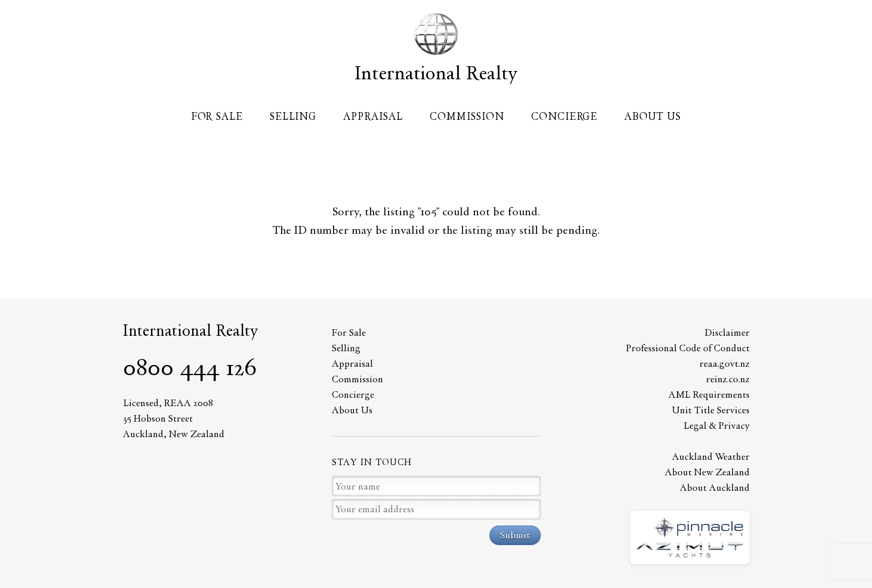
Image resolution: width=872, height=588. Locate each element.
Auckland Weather (711, 457)
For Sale (217, 116)
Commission (467, 116)
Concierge (564, 116)
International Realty (436, 73)
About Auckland (715, 488)
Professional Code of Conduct (688, 348)
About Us (653, 116)
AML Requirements (709, 394)
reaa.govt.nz (725, 363)
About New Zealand (707, 472)
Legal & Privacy (717, 425)
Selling (293, 116)
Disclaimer (727, 332)
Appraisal (373, 116)
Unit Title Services (711, 410)
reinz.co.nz (728, 379)
